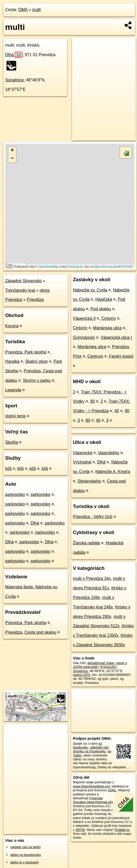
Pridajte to (122, 830)
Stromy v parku (37, 380)
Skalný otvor (36, 361)
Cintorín (109, 318)
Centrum (95, 356)
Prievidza (35, 300)
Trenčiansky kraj (20, 290)
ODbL (112, 790)
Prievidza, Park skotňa (26, 352)
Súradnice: (15, 80)
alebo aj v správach (25, 862)
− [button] (12, 159)
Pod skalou (101, 309)
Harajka (12, 361)
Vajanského (109, 453)
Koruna (12, 326)
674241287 (109, 667)
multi (36, 10)
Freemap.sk (75, 267)
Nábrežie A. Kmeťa (113, 472)
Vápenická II (84, 318)
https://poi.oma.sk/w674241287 (114, 267)
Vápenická (83, 453)
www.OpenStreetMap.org (91, 786)
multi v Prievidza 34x (92, 578)
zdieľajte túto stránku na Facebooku (91, 749)
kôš (8, 469)
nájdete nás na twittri (25, 847)
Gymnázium (84, 337)
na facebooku (87, 745)
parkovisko (15, 495)
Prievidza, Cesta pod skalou (31, 632)
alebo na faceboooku (26, 855)
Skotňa (12, 442)
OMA (23, 10)
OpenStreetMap (49, 267)
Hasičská (104, 299)
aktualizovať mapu (101, 663)
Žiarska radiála (87, 543)
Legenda (13, 390)
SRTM (80, 830)
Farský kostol (121, 356)
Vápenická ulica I (116, 337)
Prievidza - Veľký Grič (93, 517)
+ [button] (12, 151)
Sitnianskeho (89, 481)
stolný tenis (15, 416)
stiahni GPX (82, 675)
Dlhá (14, 55)
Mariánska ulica (107, 328)
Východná (82, 462)
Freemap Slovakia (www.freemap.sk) (93, 800)
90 (93, 401)
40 (117, 411)
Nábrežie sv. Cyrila (90, 290)
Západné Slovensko (23, 281)
